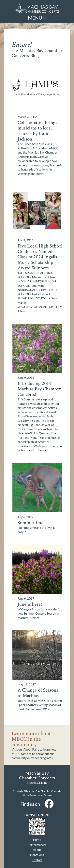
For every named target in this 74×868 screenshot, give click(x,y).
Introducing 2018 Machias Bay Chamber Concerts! (39, 389)
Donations (37, 855)
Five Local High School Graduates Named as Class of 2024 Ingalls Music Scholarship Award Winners (40, 257)
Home (37, 840)
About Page (31, 749)
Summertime (30, 523)
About (37, 850)
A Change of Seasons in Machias (38, 693)
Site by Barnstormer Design (37, 795)
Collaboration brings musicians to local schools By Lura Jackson (37, 131)
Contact (37, 860)
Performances (37, 845)
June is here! (30, 604)
